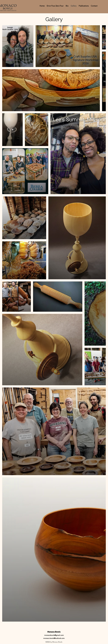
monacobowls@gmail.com (54, 635)
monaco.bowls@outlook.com (54, 638)
